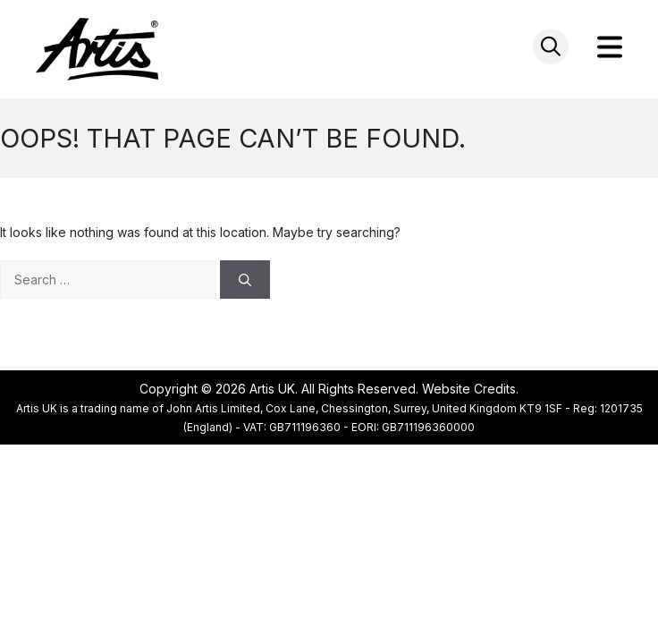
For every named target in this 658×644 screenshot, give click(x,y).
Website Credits (469, 389)
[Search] (245, 280)
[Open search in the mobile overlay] (551, 47)
